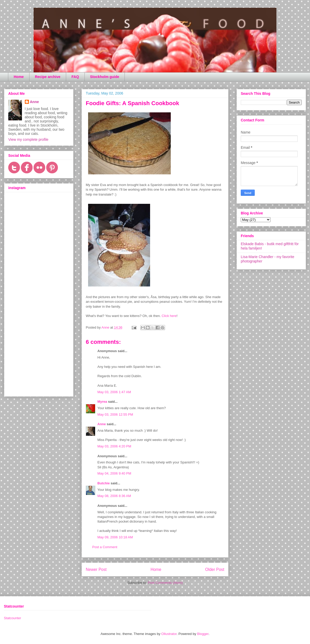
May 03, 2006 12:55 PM (115, 414)
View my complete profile (28, 139)
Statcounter (13, 618)
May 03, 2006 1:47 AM (114, 392)
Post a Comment (105, 547)
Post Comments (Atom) (165, 583)
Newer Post (96, 569)
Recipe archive (48, 77)
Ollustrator (169, 634)
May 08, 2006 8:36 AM (114, 496)
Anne (102, 424)
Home (19, 77)
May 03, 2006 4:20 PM (114, 446)
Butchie (104, 483)
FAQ (75, 77)
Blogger (203, 634)
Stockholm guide (105, 77)
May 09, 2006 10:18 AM (115, 537)
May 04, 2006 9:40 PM (114, 473)
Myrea (102, 402)
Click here (169, 316)
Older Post (215, 569)
